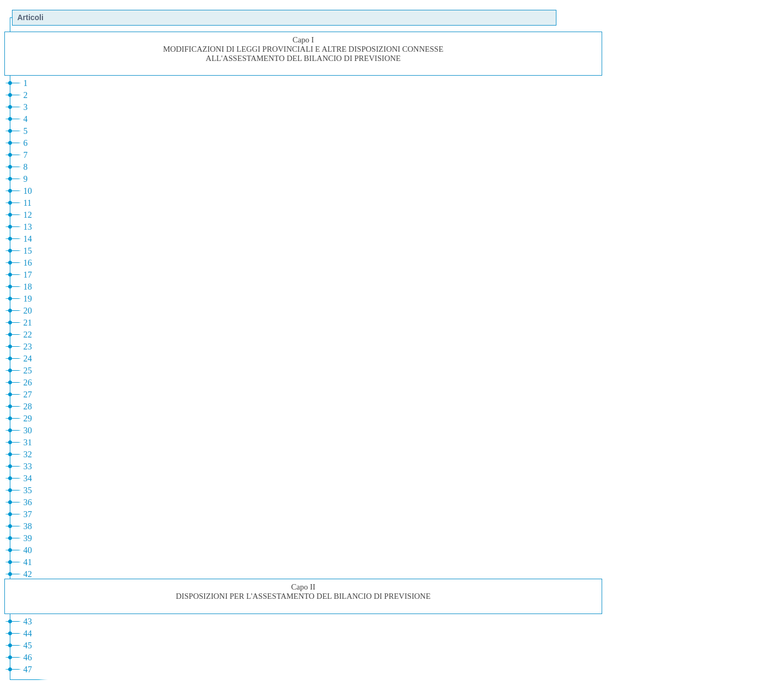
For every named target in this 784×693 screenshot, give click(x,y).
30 (28, 430)
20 (28, 311)
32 (28, 454)
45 (28, 645)
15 (28, 251)
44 (28, 633)
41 (28, 562)
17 (28, 275)
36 (28, 502)
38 (28, 526)
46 (28, 657)
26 (28, 382)
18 (28, 287)
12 (28, 215)
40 (28, 550)
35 (28, 490)
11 (27, 203)
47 (28, 669)
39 (28, 538)
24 (28, 358)
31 (28, 442)
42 (28, 574)
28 (28, 406)
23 (28, 346)
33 (28, 466)
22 (28, 335)
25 (28, 370)
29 (28, 418)
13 (28, 227)
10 (28, 191)
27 (28, 394)
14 (28, 239)
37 (28, 514)
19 (28, 299)
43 (28, 621)
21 (28, 323)
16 (28, 263)
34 (28, 478)
